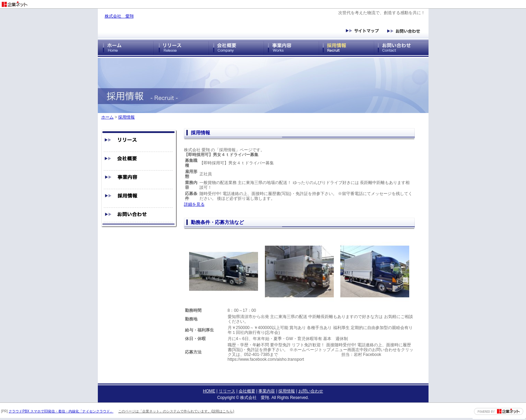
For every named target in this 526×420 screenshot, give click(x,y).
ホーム (107, 117)
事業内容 (267, 391)
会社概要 (247, 391)
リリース (227, 391)
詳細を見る (194, 204)
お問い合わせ (311, 391)
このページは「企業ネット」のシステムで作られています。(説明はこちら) (176, 411)
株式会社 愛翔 (119, 16)
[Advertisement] (445, 3)
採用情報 (126, 117)
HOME (209, 391)
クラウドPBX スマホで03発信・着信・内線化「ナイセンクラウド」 (61, 411)
